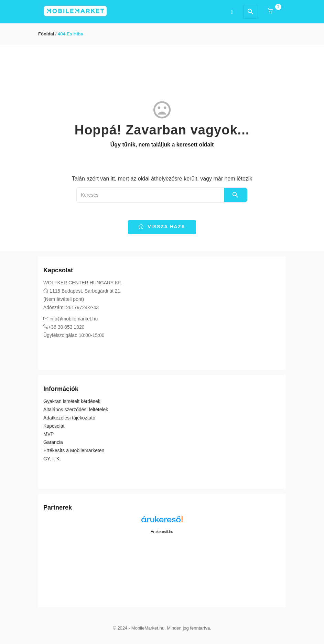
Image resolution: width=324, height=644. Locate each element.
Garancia (53, 442)
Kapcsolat (54, 426)
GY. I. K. (52, 459)
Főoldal (46, 34)
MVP (48, 434)
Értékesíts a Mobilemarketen (74, 450)
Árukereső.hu (162, 532)
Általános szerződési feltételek (76, 410)
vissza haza (162, 227)
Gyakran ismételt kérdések (72, 401)
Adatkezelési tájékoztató (69, 418)
